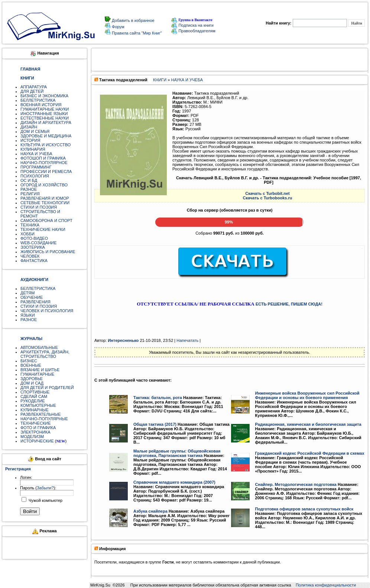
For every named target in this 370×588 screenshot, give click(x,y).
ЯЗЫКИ (28, 315)
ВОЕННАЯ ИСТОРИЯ (41, 105)
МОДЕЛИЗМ (32, 437)
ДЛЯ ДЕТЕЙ (32, 91)
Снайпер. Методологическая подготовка (296, 484)
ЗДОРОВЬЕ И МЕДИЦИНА (46, 136)
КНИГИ (160, 80)
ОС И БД (29, 180)
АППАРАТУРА (34, 87)
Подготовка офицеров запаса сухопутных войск (304, 509)
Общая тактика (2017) (155, 424)
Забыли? (45, 488)
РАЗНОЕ (29, 189)
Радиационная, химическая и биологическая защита (308, 424)
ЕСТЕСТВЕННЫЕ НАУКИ (45, 118)
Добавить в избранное (133, 20)
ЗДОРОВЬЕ (32, 379)
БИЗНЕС (29, 361)
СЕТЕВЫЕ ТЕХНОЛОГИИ (45, 203)
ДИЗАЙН (29, 127)
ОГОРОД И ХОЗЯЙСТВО (44, 185)
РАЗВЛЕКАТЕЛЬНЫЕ (41, 414)
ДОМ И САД (32, 383)
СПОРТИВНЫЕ (35, 392)
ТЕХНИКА (30, 225)
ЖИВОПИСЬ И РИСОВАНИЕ (48, 252)
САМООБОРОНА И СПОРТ (46, 220)
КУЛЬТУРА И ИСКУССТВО (46, 145)
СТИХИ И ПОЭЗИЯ (39, 207)
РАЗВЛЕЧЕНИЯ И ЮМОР (45, 198)
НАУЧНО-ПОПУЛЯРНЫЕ (44, 419)
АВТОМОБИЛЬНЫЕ (39, 347)
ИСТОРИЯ (30, 140)
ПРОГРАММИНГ (36, 167)
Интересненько (123, 340)
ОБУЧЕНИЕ (32, 297)
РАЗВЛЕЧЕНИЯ (35, 302)
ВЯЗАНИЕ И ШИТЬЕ (40, 370)
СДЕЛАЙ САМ (34, 396)
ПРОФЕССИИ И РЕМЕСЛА (46, 171)
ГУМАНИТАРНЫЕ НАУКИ (45, 109)
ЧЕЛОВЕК (30, 256)
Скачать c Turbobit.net (267, 193)
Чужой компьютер (45, 500)
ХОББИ (27, 234)
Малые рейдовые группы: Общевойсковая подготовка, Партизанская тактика (177, 453)
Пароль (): (38, 488)
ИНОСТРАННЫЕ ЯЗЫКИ (44, 114)
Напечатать (187, 340)
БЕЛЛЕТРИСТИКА (38, 100)
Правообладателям (193, 31)
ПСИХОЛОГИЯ (35, 176)
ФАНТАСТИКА (34, 261)
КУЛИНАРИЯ (33, 149)
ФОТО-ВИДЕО (34, 238)
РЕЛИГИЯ (30, 194)
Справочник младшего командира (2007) (174, 482)
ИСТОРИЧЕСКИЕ (37, 441)
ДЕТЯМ (27, 293)
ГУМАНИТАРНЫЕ (37, 374)
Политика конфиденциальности (326, 585)
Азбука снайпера (150, 511)
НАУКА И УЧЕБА (36, 154)
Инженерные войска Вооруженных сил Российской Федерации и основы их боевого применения (307, 395)
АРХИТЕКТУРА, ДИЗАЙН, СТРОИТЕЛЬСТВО (45, 354)
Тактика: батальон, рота (158, 398)
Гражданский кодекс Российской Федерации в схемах (310, 453)
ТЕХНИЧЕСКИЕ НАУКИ (43, 229)
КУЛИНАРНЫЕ (35, 410)
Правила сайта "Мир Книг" (136, 33)
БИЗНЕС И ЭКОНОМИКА (44, 96)
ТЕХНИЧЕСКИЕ (36, 423)
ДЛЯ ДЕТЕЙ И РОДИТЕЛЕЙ (47, 388)
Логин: (26, 477)
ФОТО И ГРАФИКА (38, 428)
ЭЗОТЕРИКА (33, 247)
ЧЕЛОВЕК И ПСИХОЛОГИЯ (47, 311)
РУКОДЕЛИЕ (33, 401)
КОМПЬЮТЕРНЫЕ (38, 405)
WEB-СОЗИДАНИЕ (39, 243)
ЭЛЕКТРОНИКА (35, 432)
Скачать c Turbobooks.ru (268, 198)
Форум (117, 27)
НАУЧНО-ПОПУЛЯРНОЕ (44, 163)
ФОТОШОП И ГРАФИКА (43, 158)
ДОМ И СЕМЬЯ (35, 131)
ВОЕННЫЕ (31, 365)
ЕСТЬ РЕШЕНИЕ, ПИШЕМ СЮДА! (289, 304)
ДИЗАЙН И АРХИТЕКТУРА (46, 122)
